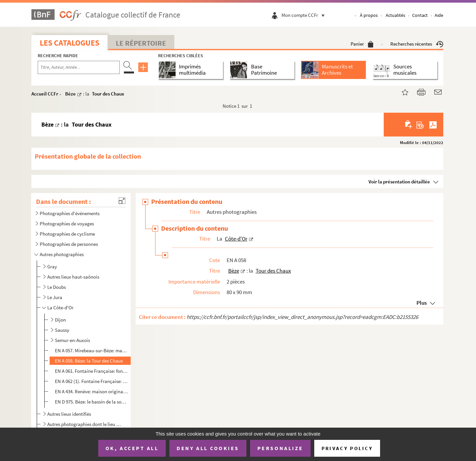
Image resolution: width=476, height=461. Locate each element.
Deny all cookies (208, 448)
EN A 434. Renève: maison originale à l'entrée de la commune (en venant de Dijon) (91, 391)
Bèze (70, 94)
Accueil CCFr (45, 94)
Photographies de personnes (69, 244)
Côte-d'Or (236, 239)
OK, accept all (132, 448)
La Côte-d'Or (60, 307)
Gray (52, 267)
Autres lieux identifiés (69, 414)
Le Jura (55, 297)
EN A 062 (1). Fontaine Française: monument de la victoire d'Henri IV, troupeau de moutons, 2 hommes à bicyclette (91, 381)
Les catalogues (69, 43)
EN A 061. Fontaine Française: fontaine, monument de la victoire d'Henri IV (91, 371)
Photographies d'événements (70, 213)
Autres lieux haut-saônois (73, 277)
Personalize (280, 448)
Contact (420, 15)
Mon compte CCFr (305, 15)
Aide (439, 15)
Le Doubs (57, 287)
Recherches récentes (417, 44)
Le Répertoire (141, 43)
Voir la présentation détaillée (399, 182)
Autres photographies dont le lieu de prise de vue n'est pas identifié (85, 424)
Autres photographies (62, 254)
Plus (422, 303)
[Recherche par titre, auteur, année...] (79, 67)
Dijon (60, 320)
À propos (369, 15)
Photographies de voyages (67, 224)
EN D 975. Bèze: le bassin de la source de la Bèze (91, 402)
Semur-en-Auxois (72, 340)
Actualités (395, 15)
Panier (362, 44)
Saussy (62, 330)
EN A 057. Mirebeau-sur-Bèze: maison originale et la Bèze (91, 350)
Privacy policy (347, 448)
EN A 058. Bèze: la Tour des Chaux (89, 361)
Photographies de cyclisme (67, 234)
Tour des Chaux (108, 94)
